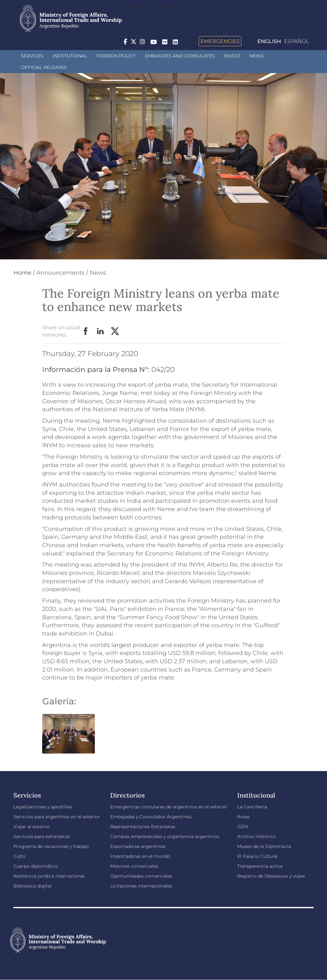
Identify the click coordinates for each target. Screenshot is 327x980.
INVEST (232, 56)
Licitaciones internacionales (141, 886)
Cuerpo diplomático (36, 866)
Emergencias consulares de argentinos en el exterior (169, 807)
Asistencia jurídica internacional (49, 876)
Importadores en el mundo (140, 856)
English (269, 41)
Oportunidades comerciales (141, 876)
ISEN (243, 827)
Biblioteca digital (33, 886)
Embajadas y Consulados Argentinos (151, 817)
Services (32, 56)
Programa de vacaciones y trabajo (51, 846)
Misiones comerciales (134, 866)
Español (297, 41)
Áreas (243, 817)
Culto (19, 856)
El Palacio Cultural (258, 856)
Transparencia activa (260, 866)
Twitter (115, 331)
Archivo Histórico (257, 836)
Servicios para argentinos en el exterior (57, 817)
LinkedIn (101, 331)
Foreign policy (116, 56)
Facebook (86, 331)
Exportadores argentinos (138, 846)
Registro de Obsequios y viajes (271, 876)
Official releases (44, 67)
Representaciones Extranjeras (143, 827)
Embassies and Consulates (180, 56)
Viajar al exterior (32, 827)
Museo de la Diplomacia (264, 846)
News (257, 56)
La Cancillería (252, 807)
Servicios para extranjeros (42, 836)
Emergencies (220, 41)
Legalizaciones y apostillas (43, 807)
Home (22, 273)
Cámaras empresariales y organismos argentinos (165, 836)
